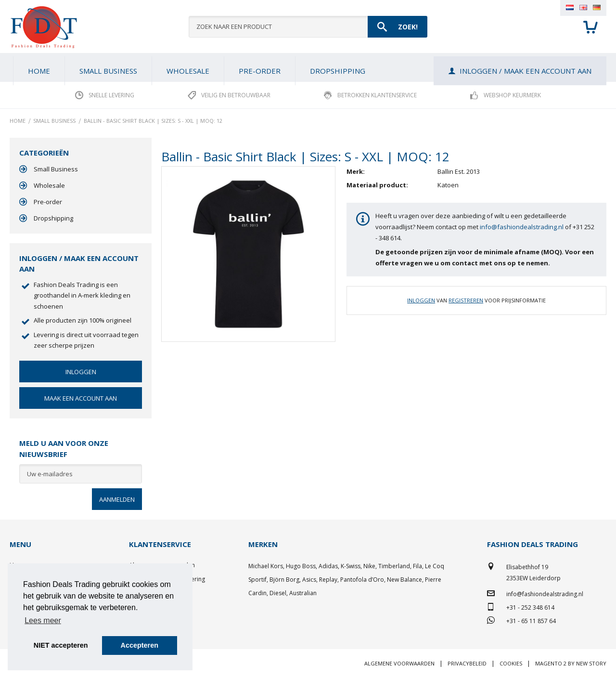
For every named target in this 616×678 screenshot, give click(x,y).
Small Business (56, 169)
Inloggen (421, 300)
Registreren (466, 300)
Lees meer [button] (43, 620)
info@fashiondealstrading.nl (522, 227)
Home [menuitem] (39, 71)
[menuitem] (108, 71)
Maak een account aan (81, 398)
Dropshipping (53, 218)
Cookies (511, 663)
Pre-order (48, 202)
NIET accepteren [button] (61, 645)
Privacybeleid (467, 663)
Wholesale (49, 185)
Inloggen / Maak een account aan (526, 71)
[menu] (308, 67)
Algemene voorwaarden (399, 663)
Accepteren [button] (140, 645)
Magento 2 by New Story (571, 663)
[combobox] (308, 27)
